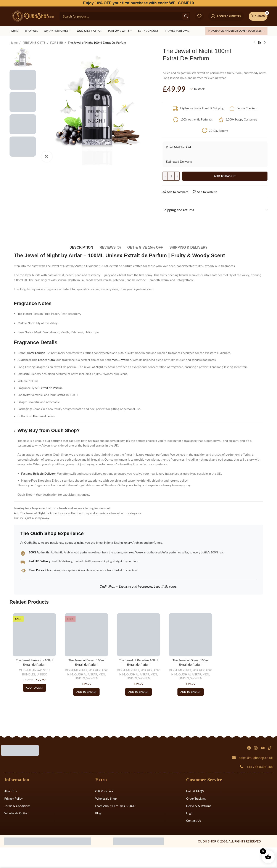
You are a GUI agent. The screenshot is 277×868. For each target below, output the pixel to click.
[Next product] (265, 43)
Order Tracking (196, 798)
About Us (11, 791)
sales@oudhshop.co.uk (256, 758)
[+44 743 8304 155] (242, 767)
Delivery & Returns (199, 806)
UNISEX (42, 674)
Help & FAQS (195, 791)
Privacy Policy (13, 798)
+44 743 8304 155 (260, 767)
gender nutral (47, 360)
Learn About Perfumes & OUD (115, 806)
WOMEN (92, 678)
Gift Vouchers (104, 791)
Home (14, 43)
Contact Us (193, 821)
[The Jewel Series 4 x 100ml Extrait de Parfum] (34, 635)
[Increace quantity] (177, 176)
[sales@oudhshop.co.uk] (234, 758)
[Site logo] (32, 16)
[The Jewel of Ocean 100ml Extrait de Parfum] (190, 635)
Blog (98, 813)
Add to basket (225, 176)
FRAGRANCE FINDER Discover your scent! (236, 31)
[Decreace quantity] (165, 176)
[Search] (125, 16)
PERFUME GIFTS (34, 43)
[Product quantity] (171, 176)
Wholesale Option (16, 813)
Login (190, 813)
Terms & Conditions (17, 806)
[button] (86, 692)
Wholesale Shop (106, 798)
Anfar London (36, 353)
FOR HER (57, 43)
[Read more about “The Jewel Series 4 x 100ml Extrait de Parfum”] (35, 688)
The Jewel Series (44, 416)
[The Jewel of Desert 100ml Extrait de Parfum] (86, 635)
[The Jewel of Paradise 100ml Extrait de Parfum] (138, 635)
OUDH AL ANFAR (30, 670)
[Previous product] (254, 43)
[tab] (81, 245)
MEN (102, 674)
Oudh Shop (64, 430)
